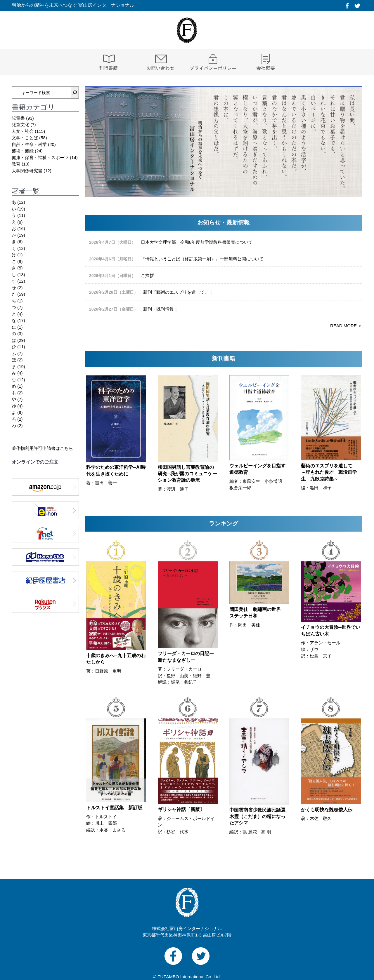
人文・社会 (23, 131)
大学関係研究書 (27, 171)
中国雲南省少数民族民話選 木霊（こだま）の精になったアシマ (257, 817)
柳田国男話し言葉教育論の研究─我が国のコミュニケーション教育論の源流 (187, 474)
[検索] (75, 93)
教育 (16, 164)
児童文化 (20, 125)
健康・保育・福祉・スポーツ (40, 157)
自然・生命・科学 (29, 144)
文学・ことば (25, 138)
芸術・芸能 (23, 151)
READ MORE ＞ (346, 326)
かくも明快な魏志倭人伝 (327, 810)
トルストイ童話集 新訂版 (114, 808)
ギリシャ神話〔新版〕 (181, 809)
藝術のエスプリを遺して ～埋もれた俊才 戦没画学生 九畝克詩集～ (329, 472)
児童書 (18, 118)
